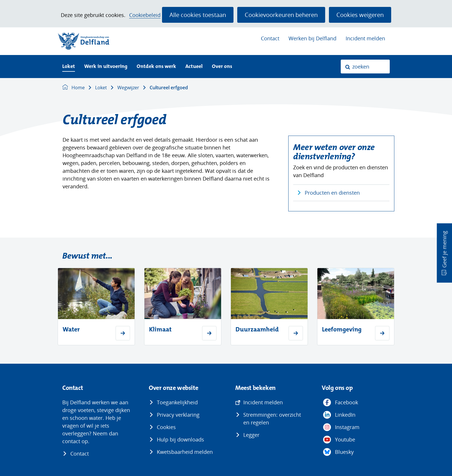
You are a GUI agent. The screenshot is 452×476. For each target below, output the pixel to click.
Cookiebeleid (145, 15)
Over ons (222, 67)
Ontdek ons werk (156, 67)
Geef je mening (444, 249)
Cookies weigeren (360, 15)
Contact (270, 38)
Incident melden (365, 38)
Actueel (194, 67)
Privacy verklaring (178, 415)
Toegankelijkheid (177, 402)
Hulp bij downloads (180, 439)
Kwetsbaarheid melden (185, 452)
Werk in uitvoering (106, 67)
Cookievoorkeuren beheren (281, 15)
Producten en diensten (332, 193)
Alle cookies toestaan (198, 15)
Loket (69, 67)
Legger (251, 435)
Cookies (166, 427)
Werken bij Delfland (312, 38)
